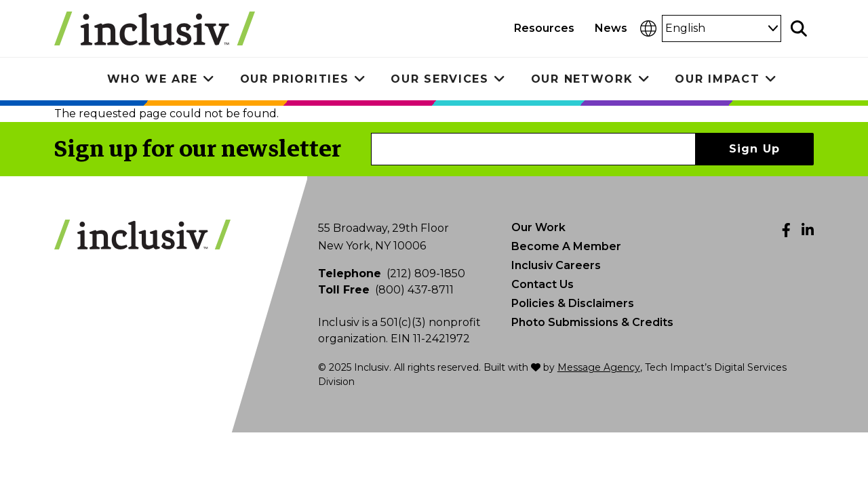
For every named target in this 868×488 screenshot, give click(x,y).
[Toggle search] (799, 28)
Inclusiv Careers (556, 265)
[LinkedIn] (808, 230)
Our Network (582, 79)
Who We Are (153, 79)
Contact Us (542, 284)
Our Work (538, 227)
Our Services (439, 79)
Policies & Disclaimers (573, 303)
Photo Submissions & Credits (592, 322)
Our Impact (717, 79)
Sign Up (755, 149)
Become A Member (566, 246)
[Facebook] (786, 230)
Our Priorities (295, 79)
